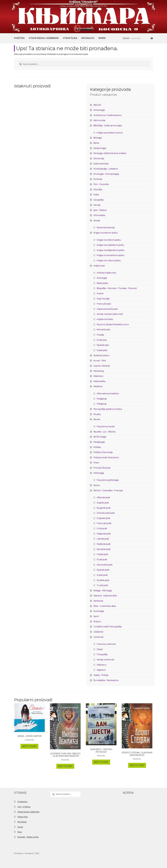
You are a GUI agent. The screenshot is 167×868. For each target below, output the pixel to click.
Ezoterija (98, 179)
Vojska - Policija (101, 675)
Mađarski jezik (104, 544)
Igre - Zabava (100, 210)
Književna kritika (105, 319)
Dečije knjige (100, 148)
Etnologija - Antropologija (106, 174)
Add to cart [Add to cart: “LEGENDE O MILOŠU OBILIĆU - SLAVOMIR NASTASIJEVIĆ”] (65, 766)
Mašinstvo (98, 376)
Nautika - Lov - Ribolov (105, 432)
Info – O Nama (24, 807)
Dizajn (100, 649)
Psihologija (99, 473)
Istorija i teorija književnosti (110, 314)
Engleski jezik (103, 518)
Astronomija (99, 120)
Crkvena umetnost (106, 644)
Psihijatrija (102, 404)
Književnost (99, 266)
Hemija (97, 205)
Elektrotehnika (101, 164)
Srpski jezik (102, 575)
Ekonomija (99, 158)
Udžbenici (98, 632)
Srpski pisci (102, 350)
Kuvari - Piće (100, 361)
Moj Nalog (88, 38)
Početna (19, 38)
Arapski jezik (103, 503)
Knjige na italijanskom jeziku (111, 250)
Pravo (96, 463)
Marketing (99, 371)
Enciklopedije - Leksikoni (106, 169)
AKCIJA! (97, 105)
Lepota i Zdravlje (102, 366)
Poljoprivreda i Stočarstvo (106, 458)
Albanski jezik (103, 498)
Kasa (20, 832)
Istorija (97, 221)
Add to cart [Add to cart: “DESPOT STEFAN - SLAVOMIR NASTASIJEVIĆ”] (137, 765)
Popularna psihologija (108, 480)
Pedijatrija (102, 399)
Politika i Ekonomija (103, 452)
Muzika (97, 414)
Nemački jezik (104, 549)
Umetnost (99, 637)
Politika (97, 447)
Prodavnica (22, 802)
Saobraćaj (98, 601)
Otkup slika (70, 38)
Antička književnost (106, 273)
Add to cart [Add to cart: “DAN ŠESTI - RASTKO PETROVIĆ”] (101, 762)
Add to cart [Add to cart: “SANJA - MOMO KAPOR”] (29, 746)
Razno (97, 485)
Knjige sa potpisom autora (110, 133)
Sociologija (99, 611)
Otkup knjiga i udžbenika (44, 38)
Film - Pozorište (101, 184)
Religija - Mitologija (103, 591)
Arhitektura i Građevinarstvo (108, 115)
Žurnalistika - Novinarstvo (106, 680)
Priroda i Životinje (102, 468)
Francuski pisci (104, 304)
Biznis (96, 143)
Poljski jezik (102, 554)
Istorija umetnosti (105, 660)
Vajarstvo (101, 670)
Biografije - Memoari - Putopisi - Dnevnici (117, 288)
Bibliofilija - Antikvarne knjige (108, 126)
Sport (96, 616)
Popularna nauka (106, 427)
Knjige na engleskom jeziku (111, 245)
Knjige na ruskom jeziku (109, 261)
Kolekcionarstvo (101, 355)
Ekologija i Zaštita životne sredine (110, 153)
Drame (100, 293)
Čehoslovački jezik (106, 513)
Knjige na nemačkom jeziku (111, 255)
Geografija (99, 200)
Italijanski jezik (104, 534)
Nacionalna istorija (106, 228)
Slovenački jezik (105, 565)
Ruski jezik (102, 560)
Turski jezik (102, 585)
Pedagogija (99, 442)
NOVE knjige (100, 437)
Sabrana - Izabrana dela (105, 596)
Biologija (98, 138)
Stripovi (97, 622)
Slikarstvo (102, 665)
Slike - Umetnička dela (105, 606)
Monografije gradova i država (108, 409)
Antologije (102, 278)
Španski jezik (103, 570)
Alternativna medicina (108, 394)
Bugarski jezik (104, 508)
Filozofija (98, 190)
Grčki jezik (102, 529)
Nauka (97, 419)
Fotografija (102, 654)
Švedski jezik (103, 580)
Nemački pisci (103, 330)
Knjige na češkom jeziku (109, 240)
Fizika (96, 195)
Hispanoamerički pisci (107, 309)
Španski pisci (103, 345)
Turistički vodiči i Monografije (108, 627)
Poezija (100, 335)
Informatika (99, 215)
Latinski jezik (103, 539)
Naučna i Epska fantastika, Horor (113, 324)
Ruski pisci (102, 340)
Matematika (99, 381)
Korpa (102, 38)
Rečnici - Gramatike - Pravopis (108, 490)
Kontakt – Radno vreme (28, 837)
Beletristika (102, 283)
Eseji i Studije (103, 299)
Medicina (98, 386)
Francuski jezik (104, 523)
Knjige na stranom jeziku (106, 233)
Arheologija (99, 110)
